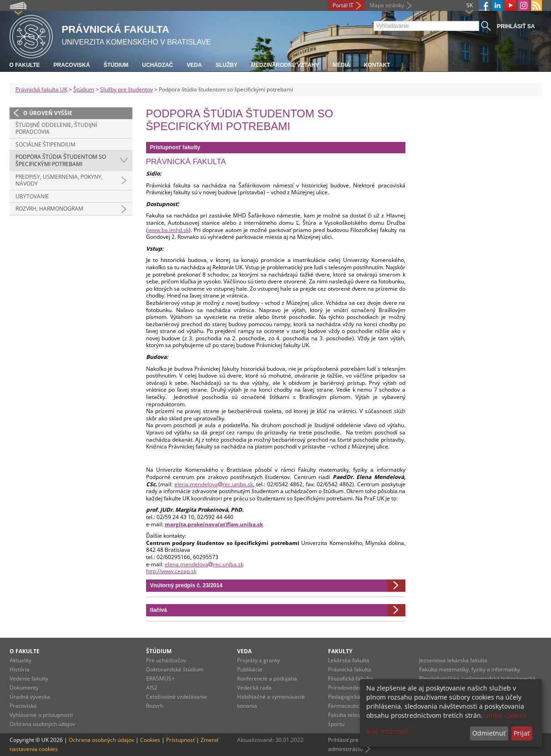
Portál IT (343, 5)
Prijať (522, 733)
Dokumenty (24, 688)
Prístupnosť (180, 740)
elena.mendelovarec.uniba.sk (214, 484)
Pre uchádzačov (166, 660)
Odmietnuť (489, 733)
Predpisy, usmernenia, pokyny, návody (59, 180)
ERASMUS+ (160, 678)
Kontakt (377, 65)
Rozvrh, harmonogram (49, 209)
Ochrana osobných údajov (42, 724)
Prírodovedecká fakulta (357, 688)
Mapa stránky (387, 5)
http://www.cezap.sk (171, 571)
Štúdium (116, 65)
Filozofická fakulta (351, 678)
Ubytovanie (32, 196)
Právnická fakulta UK (41, 89)
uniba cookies (506, 715)
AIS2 (152, 688)
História (20, 669)
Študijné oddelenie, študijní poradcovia (56, 129)
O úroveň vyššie (48, 113)
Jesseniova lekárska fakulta (453, 660)
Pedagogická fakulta (354, 697)
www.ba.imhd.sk (168, 230)
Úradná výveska (30, 697)
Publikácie (250, 669)
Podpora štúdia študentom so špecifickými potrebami (61, 160)
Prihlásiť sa (516, 26)
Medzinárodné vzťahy (285, 65)
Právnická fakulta (350, 669)
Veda (194, 65)
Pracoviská (72, 65)
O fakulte (25, 65)
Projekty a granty (258, 660)
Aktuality (20, 660)
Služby (227, 65)
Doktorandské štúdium (175, 669)
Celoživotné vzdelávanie (177, 697)
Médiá (341, 65)
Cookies (150, 740)
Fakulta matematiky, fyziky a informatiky (470, 669)
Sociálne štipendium (45, 144)
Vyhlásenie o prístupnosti (41, 715)
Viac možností (387, 731)
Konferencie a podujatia (267, 678)
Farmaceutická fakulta (356, 706)
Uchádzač (157, 65)
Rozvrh (155, 706)
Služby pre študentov (126, 89)
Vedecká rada (254, 688)
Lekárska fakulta (349, 660)
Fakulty (340, 651)
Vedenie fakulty (29, 678)
